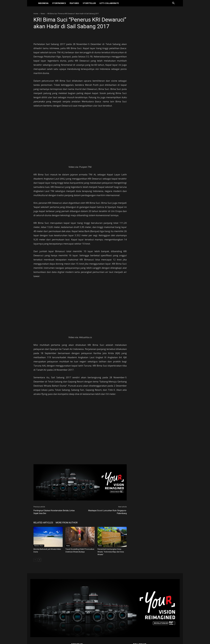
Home (36, 14)
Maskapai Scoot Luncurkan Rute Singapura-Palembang (107, 512)
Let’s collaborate (109, 3)
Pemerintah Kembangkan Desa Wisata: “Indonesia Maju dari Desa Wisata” (111, 552)
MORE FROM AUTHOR (67, 523)
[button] (173, 3)
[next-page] (39, 560)
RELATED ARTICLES (43, 523)
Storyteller (89, 3)
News (43, 14)
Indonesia (43, 3)
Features (74, 3)
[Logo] (35, 3)
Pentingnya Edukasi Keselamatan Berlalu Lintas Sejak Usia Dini (54, 512)
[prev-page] (35, 560)
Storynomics (59, 3)
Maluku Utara (39, 546)
